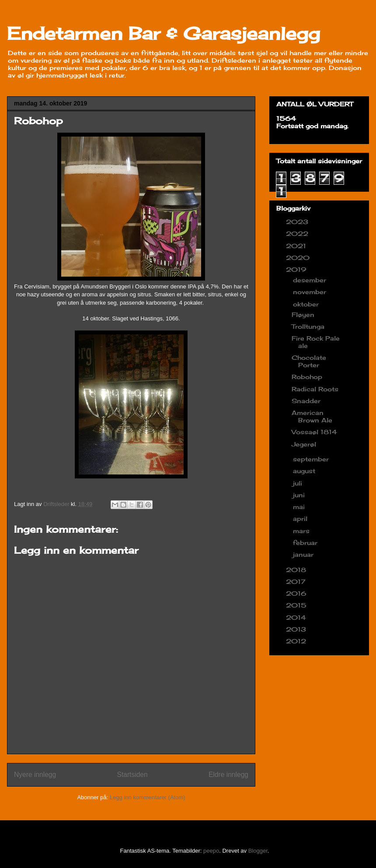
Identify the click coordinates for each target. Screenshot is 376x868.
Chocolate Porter (309, 361)
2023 (298, 222)
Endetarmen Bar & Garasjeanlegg (164, 33)
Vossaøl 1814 (314, 432)
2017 (297, 582)
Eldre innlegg (228, 775)
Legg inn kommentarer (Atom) (148, 797)
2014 (297, 617)
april (301, 518)
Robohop (307, 377)
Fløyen (303, 315)
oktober (307, 304)
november (311, 292)
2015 (297, 605)
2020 (299, 258)
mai (300, 507)
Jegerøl (304, 444)
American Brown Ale (312, 416)
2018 (297, 570)
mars (302, 531)
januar (304, 554)
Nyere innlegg (35, 775)
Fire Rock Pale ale (316, 342)
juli (299, 483)
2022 (298, 234)
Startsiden (132, 775)
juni (300, 495)
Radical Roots (315, 389)
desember (311, 280)
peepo (211, 851)
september (312, 459)
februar (306, 543)
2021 (297, 246)
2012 (297, 641)
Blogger (258, 851)
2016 (297, 593)
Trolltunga (308, 326)
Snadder (306, 401)
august (305, 471)
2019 (297, 269)
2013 (297, 629)
